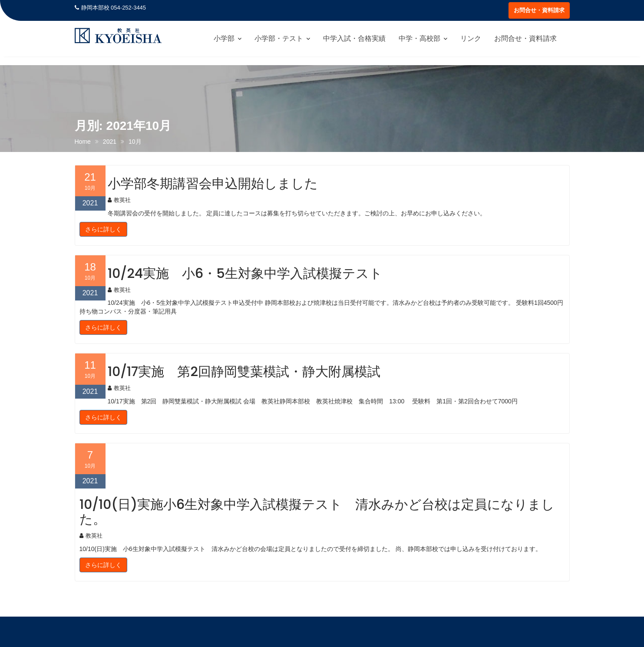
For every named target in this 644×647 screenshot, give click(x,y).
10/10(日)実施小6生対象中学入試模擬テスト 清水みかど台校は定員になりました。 (317, 512)
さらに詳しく (103, 229)
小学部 (224, 38)
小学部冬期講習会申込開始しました (213, 184)
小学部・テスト (279, 38)
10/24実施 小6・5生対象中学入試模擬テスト (245, 274)
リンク (471, 38)
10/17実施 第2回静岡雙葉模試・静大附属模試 (244, 372)
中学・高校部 (419, 38)
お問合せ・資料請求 (539, 10)
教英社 (119, 200)
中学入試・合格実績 (354, 38)
